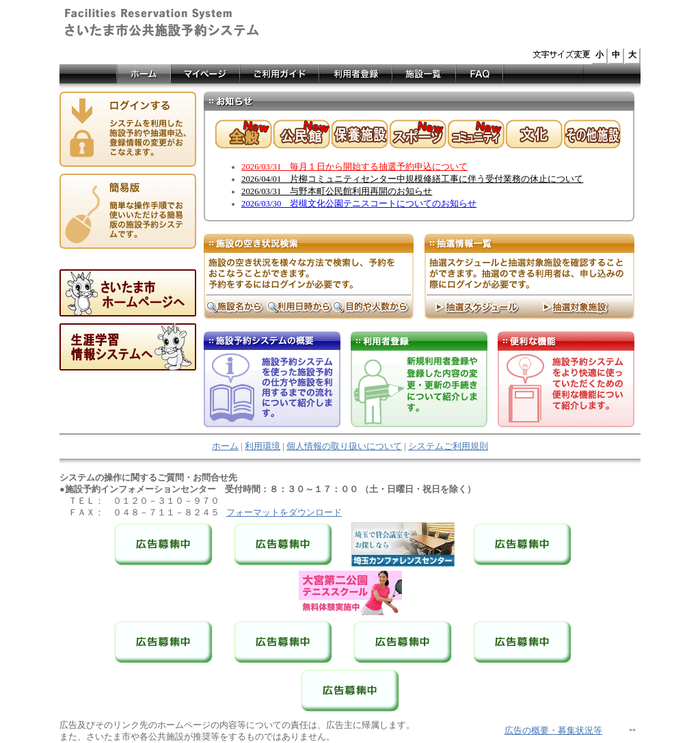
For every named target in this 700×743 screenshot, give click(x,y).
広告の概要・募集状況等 (553, 731)
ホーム (225, 446)
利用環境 (262, 446)
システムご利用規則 (448, 446)
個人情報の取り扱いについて (344, 446)
